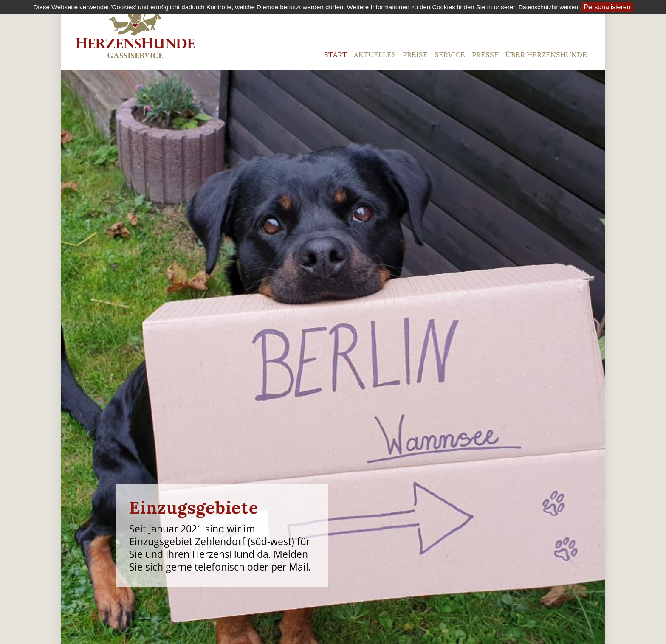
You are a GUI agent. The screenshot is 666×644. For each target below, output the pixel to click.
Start (336, 55)
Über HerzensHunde (546, 55)
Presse (485, 55)
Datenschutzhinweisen (548, 7)
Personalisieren (607, 7)
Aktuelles (375, 55)
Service (450, 55)
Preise (415, 55)
